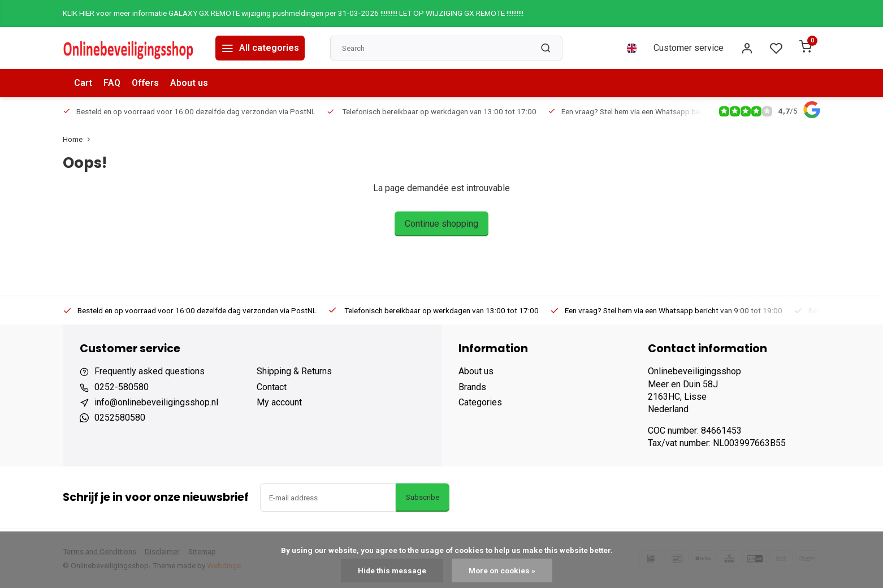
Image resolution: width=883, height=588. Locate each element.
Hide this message (392, 570)
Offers (145, 83)
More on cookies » (502, 570)
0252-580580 (122, 387)
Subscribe (423, 497)
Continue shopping (441, 224)
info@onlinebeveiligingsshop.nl (156, 402)
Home (79, 139)
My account (279, 402)
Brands (472, 387)
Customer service (689, 48)
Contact (272, 387)
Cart (83, 83)
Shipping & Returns (294, 371)
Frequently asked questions (150, 371)
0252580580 (120, 418)
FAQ (112, 83)
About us (189, 83)
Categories (480, 402)
